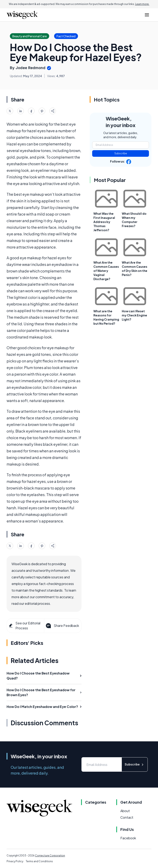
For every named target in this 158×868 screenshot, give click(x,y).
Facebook (128, 838)
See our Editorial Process (24, 626)
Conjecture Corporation (50, 856)
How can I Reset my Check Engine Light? (134, 315)
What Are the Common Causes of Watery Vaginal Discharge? (106, 271)
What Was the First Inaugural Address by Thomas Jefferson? (104, 222)
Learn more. (142, 4)
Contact (127, 817)
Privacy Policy (15, 861)
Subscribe (121, 153)
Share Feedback (62, 626)
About (125, 811)
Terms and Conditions (39, 861)
